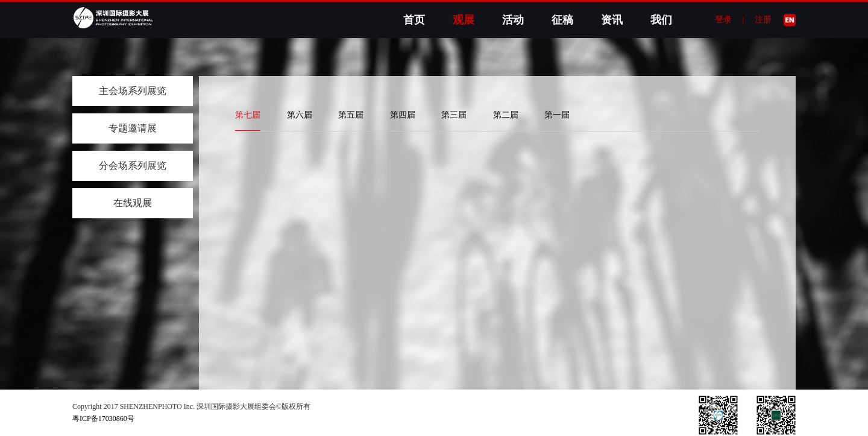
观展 (464, 20)
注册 (763, 20)
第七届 (248, 115)
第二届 (506, 115)
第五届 (351, 115)
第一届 (557, 115)
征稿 (562, 20)
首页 (414, 20)
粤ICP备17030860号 (103, 419)
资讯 (612, 20)
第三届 (454, 115)
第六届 (300, 115)
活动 (513, 20)
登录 (723, 20)
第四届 (403, 115)
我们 (661, 20)
